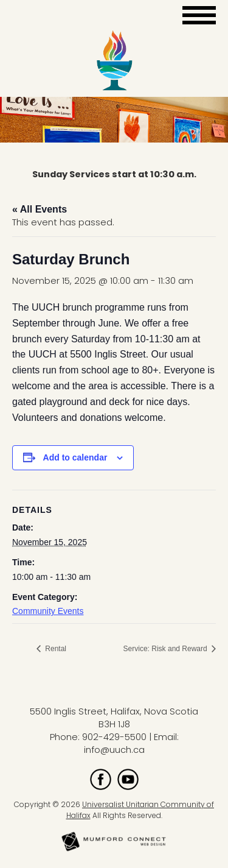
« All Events (40, 209)
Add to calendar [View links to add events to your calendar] (75, 457)
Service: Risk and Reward (166, 649)
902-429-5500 (114, 737)
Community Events (48, 611)
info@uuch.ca (114, 750)
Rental (55, 649)
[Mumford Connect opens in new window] (114, 850)
